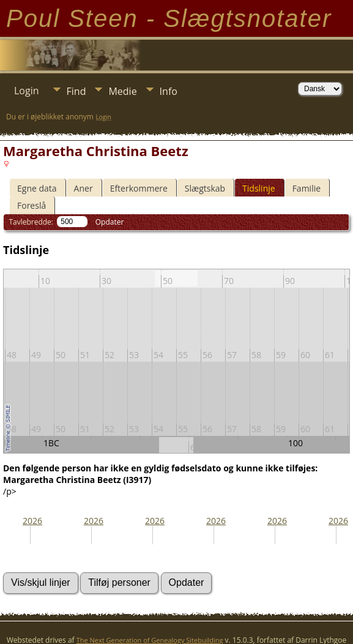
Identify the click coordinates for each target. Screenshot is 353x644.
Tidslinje (259, 188)
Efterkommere (139, 188)
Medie (122, 91)
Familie (307, 188)
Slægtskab (205, 188)
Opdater (110, 222)
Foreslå (32, 205)
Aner (84, 188)
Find (76, 91)
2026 (32, 521)
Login (27, 91)
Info (169, 91)
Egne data (37, 188)
